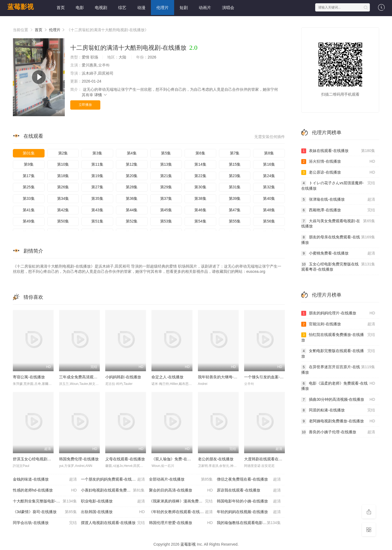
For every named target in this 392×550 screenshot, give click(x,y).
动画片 (205, 8)
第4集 (132, 153)
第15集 (235, 164)
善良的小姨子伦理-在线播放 (338, 432)
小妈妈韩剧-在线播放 (123, 377)
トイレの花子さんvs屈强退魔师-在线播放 (338, 185)
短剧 (184, 8)
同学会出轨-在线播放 (45, 523)
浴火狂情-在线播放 (338, 162)
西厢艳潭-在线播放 (338, 210)
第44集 (132, 210)
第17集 (29, 176)
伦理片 (163, 8)
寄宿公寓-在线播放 (29, 377)
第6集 (200, 153)
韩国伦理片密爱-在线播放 (181, 523)
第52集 (132, 221)
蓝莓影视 (21, 7)
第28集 (132, 187)
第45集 (166, 210)
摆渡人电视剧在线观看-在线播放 (113, 523)
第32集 (269, 187)
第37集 (166, 198)
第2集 (63, 153)
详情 (101, 95)
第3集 (97, 153)
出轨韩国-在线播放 (113, 512)
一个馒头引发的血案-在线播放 (270, 377)
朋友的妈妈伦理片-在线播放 (338, 313)
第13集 (166, 164)
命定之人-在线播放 (167, 377)
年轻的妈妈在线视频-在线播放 (249, 512)
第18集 (63, 176)
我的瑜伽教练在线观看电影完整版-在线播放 (251, 523)
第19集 (97, 176)
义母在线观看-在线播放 (125, 459)
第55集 (235, 221)
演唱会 (228, 8)
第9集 (29, 164)
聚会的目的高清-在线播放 (181, 490)
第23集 (235, 176)
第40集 (269, 198)
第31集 (235, 187)
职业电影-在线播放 (113, 501)
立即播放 (85, 105)
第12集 (132, 164)
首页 (61, 8)
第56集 (269, 221)
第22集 (200, 176)
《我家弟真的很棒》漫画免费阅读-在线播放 (183, 501)
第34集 (63, 198)
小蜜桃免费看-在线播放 (338, 253)
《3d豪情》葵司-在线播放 (45, 512)
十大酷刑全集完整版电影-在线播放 (45, 501)
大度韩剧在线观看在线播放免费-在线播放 (279, 459)
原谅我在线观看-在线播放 (249, 490)
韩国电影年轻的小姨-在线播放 (249, 501)
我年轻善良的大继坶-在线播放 (223, 377)
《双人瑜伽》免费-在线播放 (175, 459)
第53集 (166, 221)
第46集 (200, 210)
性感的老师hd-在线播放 (45, 490)
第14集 (200, 164)
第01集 (29, 153)
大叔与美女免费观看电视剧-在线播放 (338, 223)
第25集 (29, 187)
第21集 (166, 176)
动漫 (141, 8)
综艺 (122, 8)
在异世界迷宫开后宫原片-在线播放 (338, 369)
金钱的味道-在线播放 (45, 479)
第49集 (29, 221)
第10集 (63, 164)
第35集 (97, 198)
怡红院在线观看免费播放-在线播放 (338, 337)
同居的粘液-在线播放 (338, 410)
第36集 (132, 198)
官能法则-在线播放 (338, 324)
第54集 (200, 221)
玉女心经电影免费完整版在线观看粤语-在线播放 (338, 267)
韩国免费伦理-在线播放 (79, 459)
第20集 (132, 176)
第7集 (235, 153)
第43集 (97, 210)
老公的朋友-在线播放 (216, 459)
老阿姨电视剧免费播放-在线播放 (338, 421)
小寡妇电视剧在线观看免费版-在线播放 (114, 490)
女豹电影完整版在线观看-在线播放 (338, 353)
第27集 (97, 187)
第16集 (269, 164)
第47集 (235, 210)
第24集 (269, 176)
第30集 (200, 187)
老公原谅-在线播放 (338, 172)
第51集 (97, 221)
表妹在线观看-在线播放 (338, 151)
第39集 (235, 198)
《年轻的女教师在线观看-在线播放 (181, 512)
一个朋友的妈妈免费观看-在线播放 (113, 479)
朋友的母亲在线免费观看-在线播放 (338, 240)
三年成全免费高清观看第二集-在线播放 (92, 377)
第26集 (63, 187)
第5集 (166, 153)
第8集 (269, 153)
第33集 (29, 198)
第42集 (63, 210)
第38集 (200, 198)
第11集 (97, 164)
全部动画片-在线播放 (181, 479)
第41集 (29, 210)
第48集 (269, 210)
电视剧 (101, 8)
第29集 (166, 187)
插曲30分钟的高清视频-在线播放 (338, 400)
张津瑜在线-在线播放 (338, 200)
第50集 (63, 221)
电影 (80, 8)
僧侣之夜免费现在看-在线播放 (249, 479)
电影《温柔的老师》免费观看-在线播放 (338, 386)
